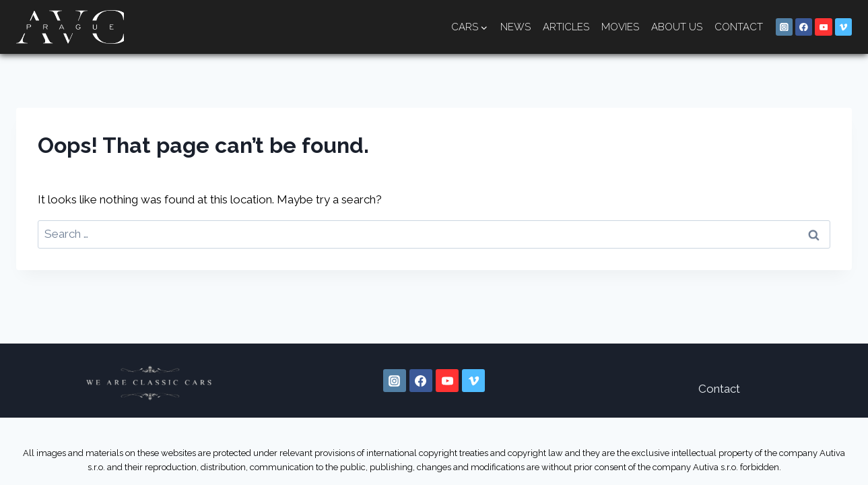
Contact (739, 27)
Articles (566, 27)
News (515, 27)
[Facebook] (804, 27)
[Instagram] (784, 27)
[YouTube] (824, 27)
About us (677, 27)
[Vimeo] (844, 27)
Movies (620, 27)
